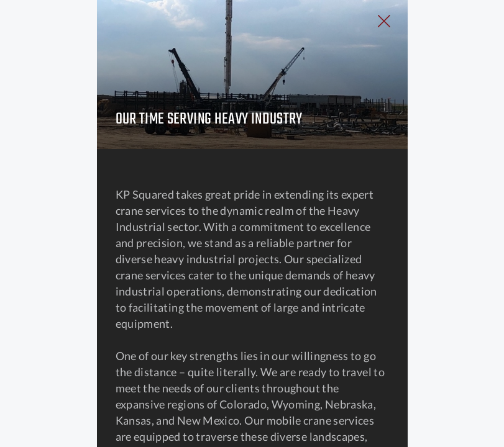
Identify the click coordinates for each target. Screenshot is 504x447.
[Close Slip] (457, 35)
